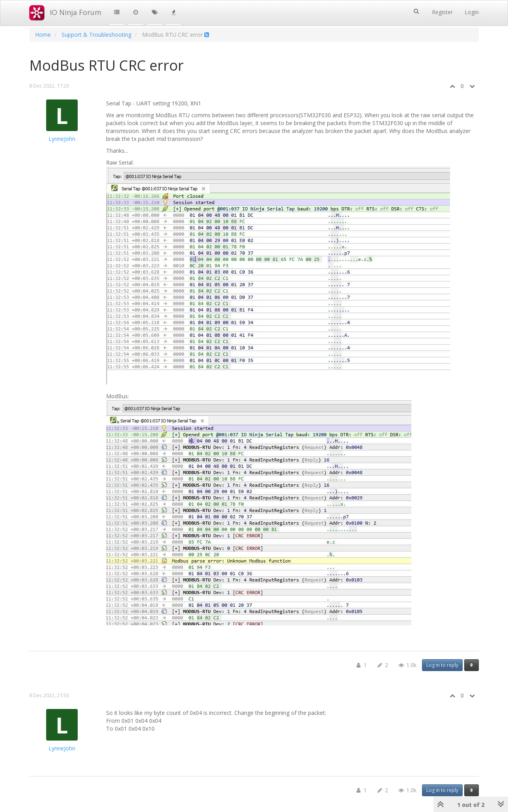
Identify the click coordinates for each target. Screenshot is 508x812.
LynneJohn (62, 139)
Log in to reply (442, 665)
